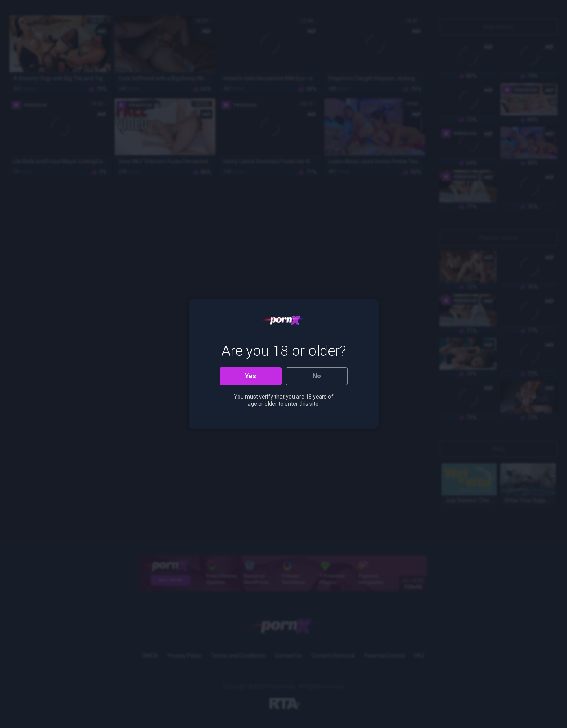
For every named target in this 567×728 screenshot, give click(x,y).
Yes (250, 376)
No (317, 376)
